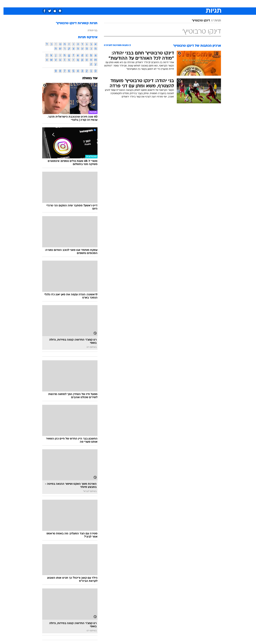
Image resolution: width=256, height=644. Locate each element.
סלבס (150, 4)
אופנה (79, 4)
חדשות (200, 4)
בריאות (119, 4)
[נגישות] (5, 4)
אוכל (130, 4)
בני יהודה (89, 30)
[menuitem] (198, 4)
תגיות (214, 21)
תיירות (106, 4)
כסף (140, 4)
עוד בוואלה (86, 78)
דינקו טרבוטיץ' (197, 21)
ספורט (188, 4)
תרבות (162, 4)
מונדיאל (175, 4)
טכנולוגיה (93, 4)
